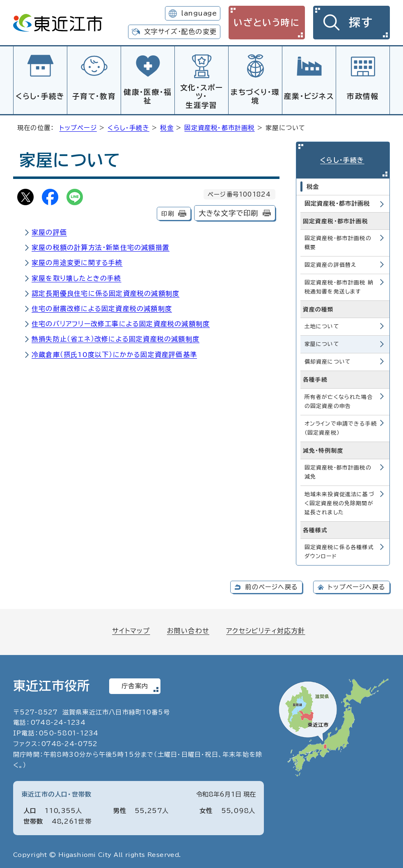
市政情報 (363, 96)
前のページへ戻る (271, 585)
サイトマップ (131, 629)
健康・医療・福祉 (148, 96)
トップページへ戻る (357, 585)
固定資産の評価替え (331, 263)
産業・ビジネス (309, 96)
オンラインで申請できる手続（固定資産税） (341, 426)
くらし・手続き (40, 96)
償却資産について (328, 360)
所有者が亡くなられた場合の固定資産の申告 (339, 399)
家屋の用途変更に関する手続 (77, 261)
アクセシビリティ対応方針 (266, 629)
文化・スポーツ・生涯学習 (201, 96)
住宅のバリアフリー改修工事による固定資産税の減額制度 (121, 323)
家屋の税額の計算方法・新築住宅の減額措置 (101, 246)
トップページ (78, 127)
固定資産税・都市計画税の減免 (338, 470)
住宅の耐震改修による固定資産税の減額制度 (102, 307)
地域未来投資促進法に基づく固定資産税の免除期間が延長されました (339, 501)
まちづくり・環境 (255, 96)
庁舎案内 (135, 684)
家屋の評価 (49, 231)
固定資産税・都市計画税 (219, 127)
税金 (167, 127)
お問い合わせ (188, 629)
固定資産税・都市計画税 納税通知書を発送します (339, 285)
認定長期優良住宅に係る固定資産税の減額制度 (105, 292)
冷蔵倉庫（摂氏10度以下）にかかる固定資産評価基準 (114, 353)
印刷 (167, 212)
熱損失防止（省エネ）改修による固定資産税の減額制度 (116, 338)
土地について (322, 324)
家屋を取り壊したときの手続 (77, 277)
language (199, 13)
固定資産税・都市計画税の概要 (338, 241)
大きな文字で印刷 (229, 212)
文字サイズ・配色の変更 (180, 32)
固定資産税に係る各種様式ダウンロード (339, 550)
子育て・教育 (94, 96)
